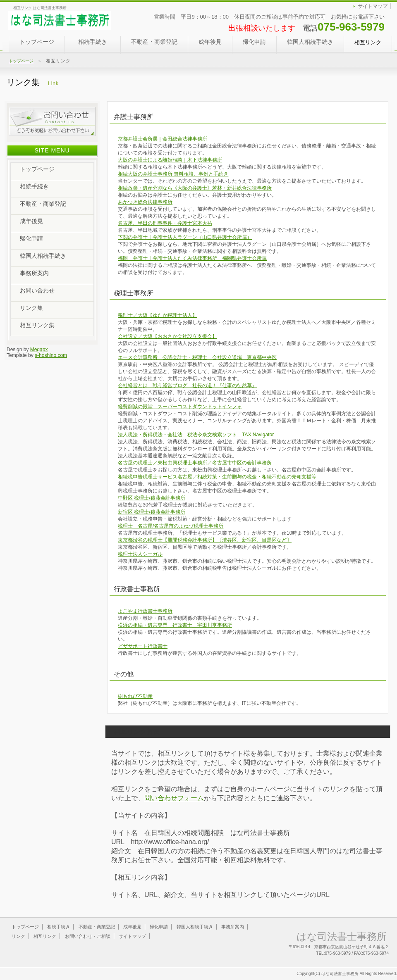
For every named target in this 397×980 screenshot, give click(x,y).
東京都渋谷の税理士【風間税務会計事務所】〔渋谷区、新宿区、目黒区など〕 (205, 540)
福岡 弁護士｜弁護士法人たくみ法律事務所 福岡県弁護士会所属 (192, 258)
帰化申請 (254, 42)
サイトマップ (373, 6)
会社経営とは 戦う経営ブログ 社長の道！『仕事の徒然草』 (187, 385)
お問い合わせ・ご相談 (88, 936)
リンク (18, 936)
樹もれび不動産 (135, 696)
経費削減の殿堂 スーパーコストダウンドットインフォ (180, 407)
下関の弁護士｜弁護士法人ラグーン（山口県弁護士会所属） (185, 237)
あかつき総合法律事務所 (145, 202)
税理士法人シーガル (140, 554)
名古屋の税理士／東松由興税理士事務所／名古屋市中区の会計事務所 (195, 463)
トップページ (37, 42)
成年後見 (210, 45)
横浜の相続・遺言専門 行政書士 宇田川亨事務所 (175, 625)
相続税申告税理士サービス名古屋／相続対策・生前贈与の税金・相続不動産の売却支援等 (217, 477)
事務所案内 (34, 273)
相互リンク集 (37, 325)
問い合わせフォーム (174, 798)
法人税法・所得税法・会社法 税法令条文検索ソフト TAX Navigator (196, 435)
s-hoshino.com (51, 355)
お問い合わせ (37, 290)
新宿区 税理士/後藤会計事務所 (152, 512)
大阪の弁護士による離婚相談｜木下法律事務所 (170, 160)
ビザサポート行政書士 (143, 646)
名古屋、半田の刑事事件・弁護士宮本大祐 (165, 223)
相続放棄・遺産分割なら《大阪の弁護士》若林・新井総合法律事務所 (195, 188)
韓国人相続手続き (310, 42)
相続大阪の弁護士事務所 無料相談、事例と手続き (173, 174)
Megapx (39, 350)
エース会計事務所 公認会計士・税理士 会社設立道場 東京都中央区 (197, 357)
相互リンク (45, 936)
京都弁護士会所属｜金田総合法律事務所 (163, 139)
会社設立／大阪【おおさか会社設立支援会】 (167, 336)
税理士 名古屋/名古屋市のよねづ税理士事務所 (171, 526)
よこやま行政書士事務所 (145, 611)
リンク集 (31, 308)
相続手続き (99, 45)
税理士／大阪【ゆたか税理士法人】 (158, 315)
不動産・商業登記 (154, 45)
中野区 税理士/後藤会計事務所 (152, 498)
